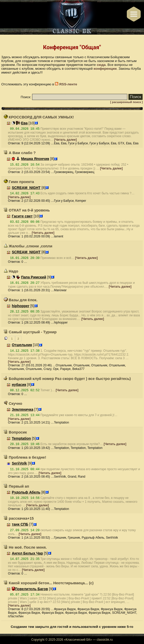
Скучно (13, 404)
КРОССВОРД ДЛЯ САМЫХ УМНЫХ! (39, 117)
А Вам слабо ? (20, 153)
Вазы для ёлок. (21, 300)
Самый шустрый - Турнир (30, 332)
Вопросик (15, 432)
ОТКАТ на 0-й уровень (27, 210)
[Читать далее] (65, 140)
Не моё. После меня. (25, 547)
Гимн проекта (19, 182)
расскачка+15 (19, 518)
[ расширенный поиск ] (126, 102)
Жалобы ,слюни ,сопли (28, 246)
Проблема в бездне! (25, 457)
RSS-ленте (66, 84)
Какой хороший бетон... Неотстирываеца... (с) (49, 583)
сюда (101, 65)
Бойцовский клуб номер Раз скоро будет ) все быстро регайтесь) (67, 379)
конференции (105, 69)
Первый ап (16, 486)
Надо (11, 271)
